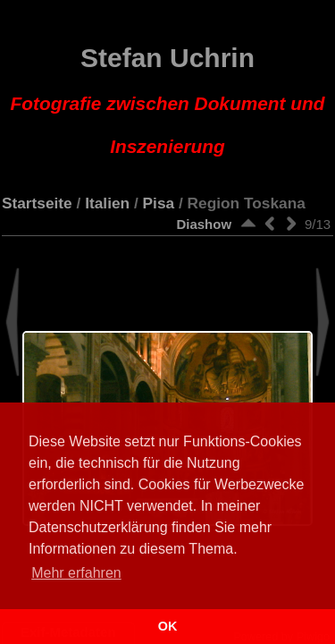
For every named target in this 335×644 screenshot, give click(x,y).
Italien (107, 203)
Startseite (37, 203)
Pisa (159, 203)
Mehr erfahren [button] (76, 573)
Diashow (204, 224)
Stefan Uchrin (168, 100)
